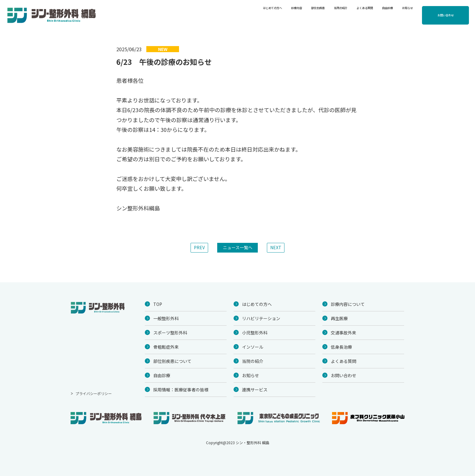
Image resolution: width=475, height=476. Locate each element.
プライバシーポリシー (94, 393)
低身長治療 (341, 347)
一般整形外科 (166, 318)
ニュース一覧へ (238, 247)
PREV (199, 247)
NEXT (276, 247)
